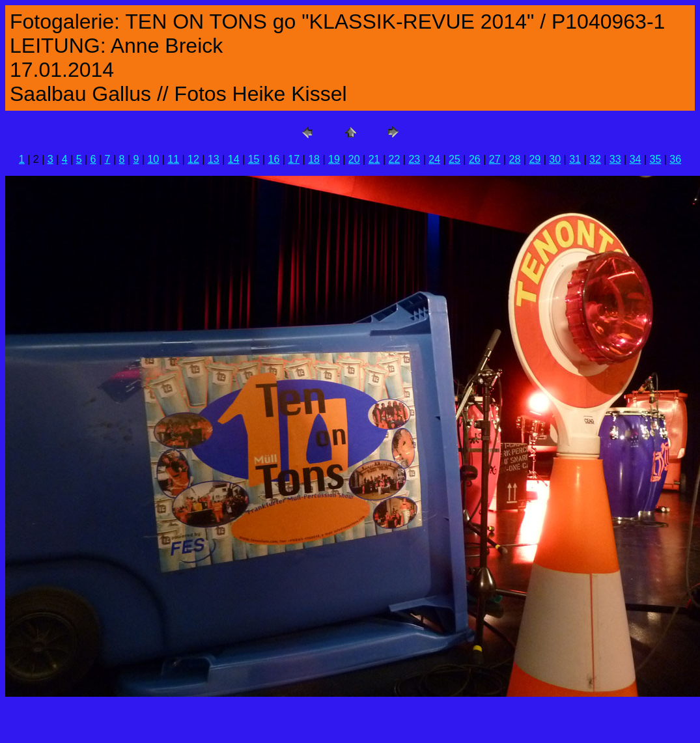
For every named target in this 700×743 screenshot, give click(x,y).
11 (173, 159)
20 (354, 159)
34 (636, 159)
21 (374, 159)
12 (193, 159)
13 (214, 159)
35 (656, 159)
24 (434, 159)
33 (615, 159)
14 (234, 159)
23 (414, 159)
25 (455, 159)
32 (595, 159)
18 (314, 159)
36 (675, 159)
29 (535, 159)
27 (495, 159)
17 (294, 159)
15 (254, 159)
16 (273, 159)
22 (395, 159)
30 (555, 159)
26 (475, 159)
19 (334, 159)
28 (515, 159)
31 (575, 159)
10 (153, 159)
